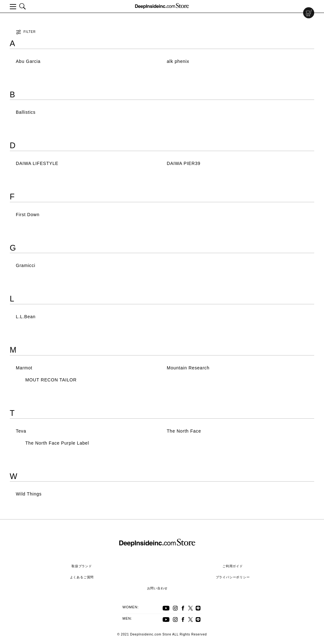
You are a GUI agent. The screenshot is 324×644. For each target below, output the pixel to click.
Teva (21, 431)
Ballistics (26, 112)
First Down (28, 215)
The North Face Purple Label (57, 443)
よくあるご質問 (82, 577)
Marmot (24, 368)
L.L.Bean (26, 317)
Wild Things (29, 494)
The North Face (184, 431)
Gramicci (26, 265)
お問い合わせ (157, 588)
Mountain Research (188, 368)
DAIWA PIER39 (184, 163)
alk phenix (178, 61)
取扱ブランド (82, 566)
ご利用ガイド (233, 566)
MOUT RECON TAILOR (51, 380)
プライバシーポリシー (233, 577)
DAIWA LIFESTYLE (37, 163)
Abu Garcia (28, 61)
